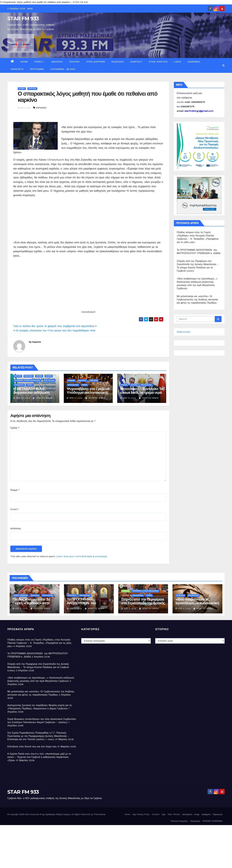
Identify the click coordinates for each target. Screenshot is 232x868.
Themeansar (100, 814)
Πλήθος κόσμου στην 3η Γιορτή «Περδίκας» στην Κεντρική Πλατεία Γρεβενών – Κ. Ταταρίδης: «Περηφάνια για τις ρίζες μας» (40, 643)
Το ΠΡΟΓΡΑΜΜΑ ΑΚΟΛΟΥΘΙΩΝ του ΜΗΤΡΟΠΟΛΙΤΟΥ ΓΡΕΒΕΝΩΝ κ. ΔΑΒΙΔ (83, 605)
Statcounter (184, 332)
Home (24, 62)
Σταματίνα (36, 342)
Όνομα (15, 490)
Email (15, 509)
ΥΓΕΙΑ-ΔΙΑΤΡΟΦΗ (96, 62)
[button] (223, 65)
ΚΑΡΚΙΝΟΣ (41, 108)
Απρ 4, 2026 (21, 609)
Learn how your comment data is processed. (82, 556)
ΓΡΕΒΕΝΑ (71, 380)
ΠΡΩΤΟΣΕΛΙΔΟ (49, 380)
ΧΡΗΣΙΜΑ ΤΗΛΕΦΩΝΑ (212, 821)
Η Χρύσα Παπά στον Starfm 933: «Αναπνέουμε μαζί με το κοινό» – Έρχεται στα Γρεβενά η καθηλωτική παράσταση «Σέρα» (39, 757)
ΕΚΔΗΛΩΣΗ (118, 62)
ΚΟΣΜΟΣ (22, 89)
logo (178, 62)
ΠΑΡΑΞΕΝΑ (32, 89)
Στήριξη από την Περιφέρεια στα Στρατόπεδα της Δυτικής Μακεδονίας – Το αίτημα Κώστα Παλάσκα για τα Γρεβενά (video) (38, 667)
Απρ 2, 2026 (184, 609)
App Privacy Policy (141, 814)
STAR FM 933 (23, 19)
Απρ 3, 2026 (76, 609)
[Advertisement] (38, 218)
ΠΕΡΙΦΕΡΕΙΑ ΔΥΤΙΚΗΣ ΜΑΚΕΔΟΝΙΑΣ (27, 380)
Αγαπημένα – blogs (63, 69)
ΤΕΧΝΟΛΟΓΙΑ (19, 385)
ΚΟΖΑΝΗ (39, 376)
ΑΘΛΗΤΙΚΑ (57, 62)
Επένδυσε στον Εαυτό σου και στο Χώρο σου (32, 747)
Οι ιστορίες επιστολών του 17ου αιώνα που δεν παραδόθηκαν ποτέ (54, 330)
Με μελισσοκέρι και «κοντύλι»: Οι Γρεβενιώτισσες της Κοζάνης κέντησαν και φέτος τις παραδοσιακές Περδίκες (197, 300)
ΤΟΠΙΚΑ (40, 62)
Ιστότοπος (16, 529)
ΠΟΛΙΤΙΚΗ (74, 62)
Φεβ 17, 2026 (76, 398)
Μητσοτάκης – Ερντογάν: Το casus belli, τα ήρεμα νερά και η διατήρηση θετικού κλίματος (141, 394)
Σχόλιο (15, 428)
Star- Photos (158, 62)
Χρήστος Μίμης (43, 398)
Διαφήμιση (194, 62)
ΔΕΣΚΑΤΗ (18, 376)
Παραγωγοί (17, 69)
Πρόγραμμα (37, 69)
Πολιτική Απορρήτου (179, 821)
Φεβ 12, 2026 (129, 398)
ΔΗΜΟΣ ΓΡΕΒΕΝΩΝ (20, 595)
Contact (136, 62)
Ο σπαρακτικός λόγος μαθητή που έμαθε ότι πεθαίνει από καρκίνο (88, 97)
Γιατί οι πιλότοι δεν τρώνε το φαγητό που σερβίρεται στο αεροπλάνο (55, 326)
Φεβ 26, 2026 (23, 398)
